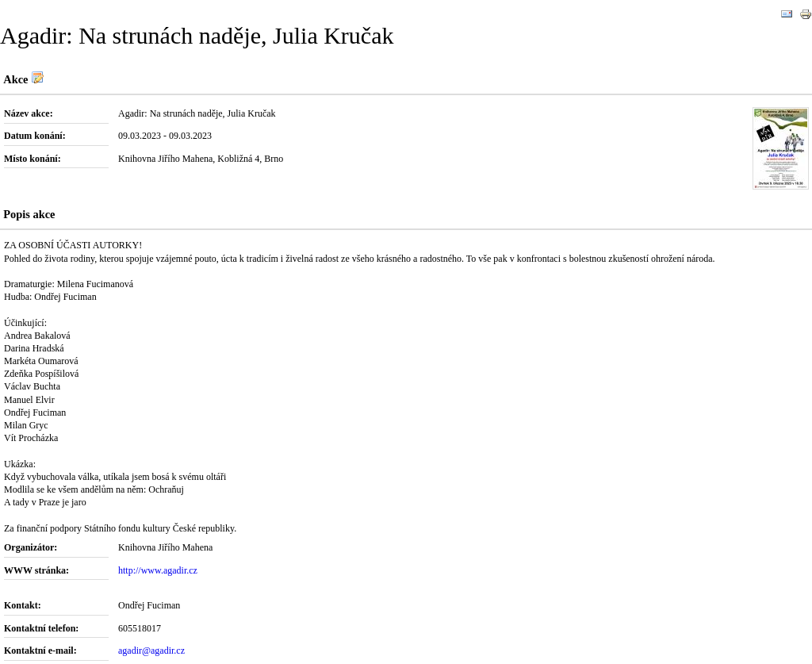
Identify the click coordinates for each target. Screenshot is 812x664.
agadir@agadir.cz (151, 651)
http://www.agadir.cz (158, 570)
